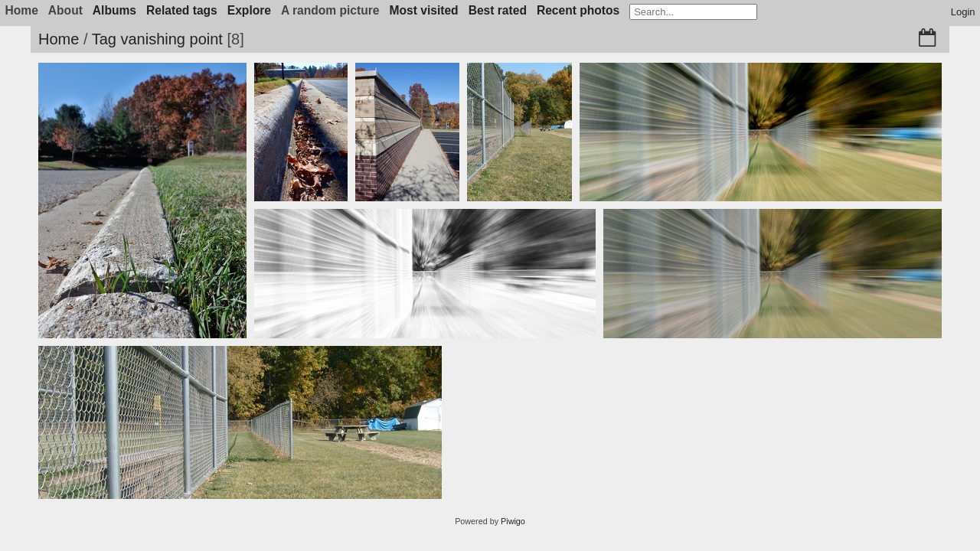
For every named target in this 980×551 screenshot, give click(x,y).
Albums (114, 10)
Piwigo (513, 521)
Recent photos (578, 10)
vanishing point (171, 39)
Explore (249, 10)
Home (59, 39)
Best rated (498, 10)
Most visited (424, 10)
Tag (104, 39)
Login (963, 12)
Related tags (182, 10)
